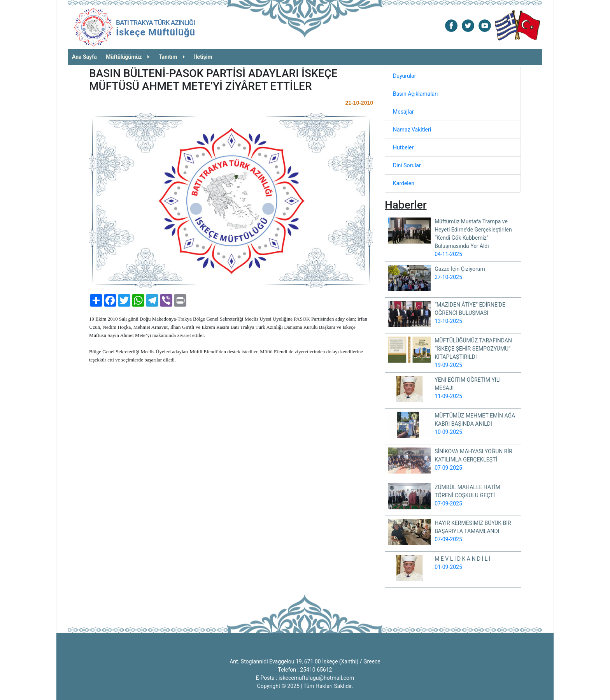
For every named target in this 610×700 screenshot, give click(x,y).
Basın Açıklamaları (415, 94)
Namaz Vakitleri (412, 130)
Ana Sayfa (84, 57)
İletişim (203, 57)
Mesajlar (403, 112)
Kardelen (404, 183)
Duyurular (404, 76)
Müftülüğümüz (128, 57)
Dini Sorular (407, 165)
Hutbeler (403, 147)
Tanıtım (172, 57)
